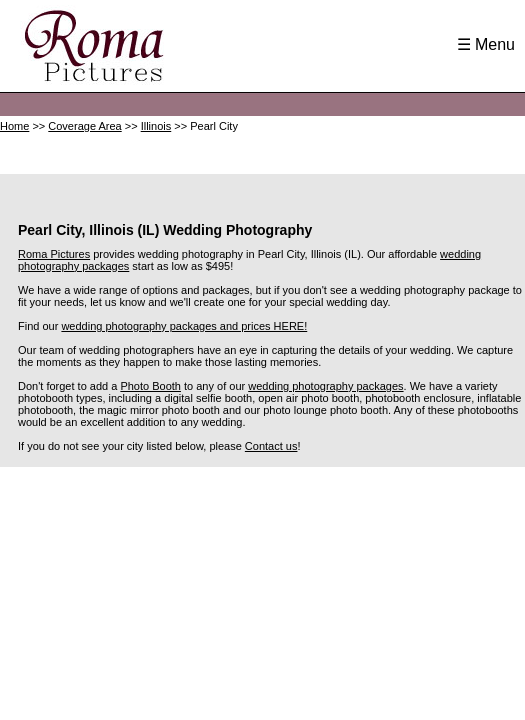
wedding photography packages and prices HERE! (184, 326)
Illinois (156, 126)
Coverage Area (84, 126)
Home (14, 126)
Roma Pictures (54, 254)
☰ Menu (486, 44)
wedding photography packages (325, 386)
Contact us (271, 446)
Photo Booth (150, 386)
